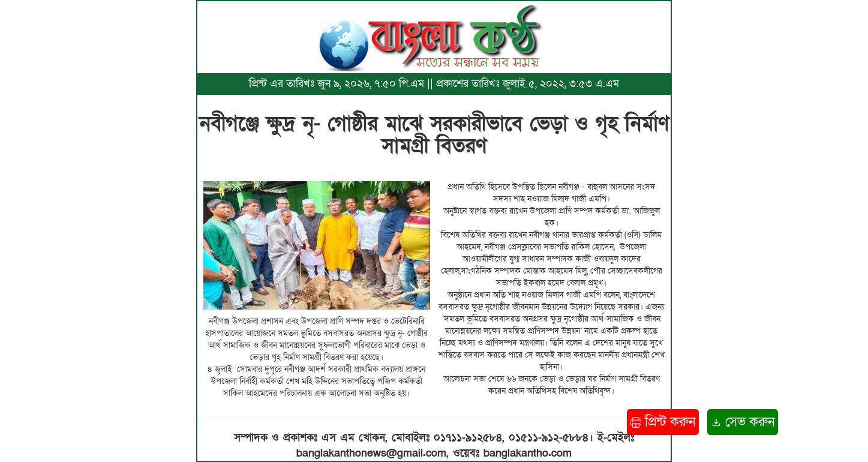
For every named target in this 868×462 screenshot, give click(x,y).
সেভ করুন (743, 422)
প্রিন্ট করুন (663, 422)
